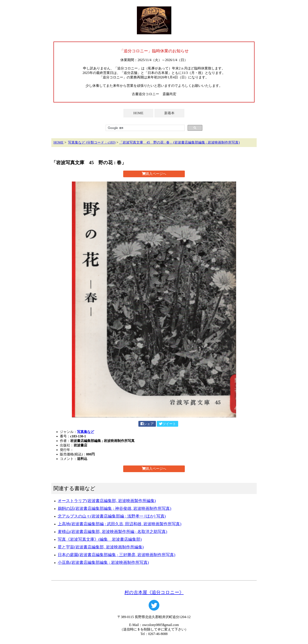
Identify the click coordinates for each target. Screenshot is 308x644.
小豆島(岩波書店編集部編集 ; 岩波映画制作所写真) (103, 562)
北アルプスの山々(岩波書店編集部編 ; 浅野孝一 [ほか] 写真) (112, 516)
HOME (138, 113)
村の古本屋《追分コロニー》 (154, 592)
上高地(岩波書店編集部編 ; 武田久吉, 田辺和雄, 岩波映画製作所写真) (120, 524)
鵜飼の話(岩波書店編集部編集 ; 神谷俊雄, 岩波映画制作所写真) (114, 508)
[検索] (145, 128)
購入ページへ (154, 174)
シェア (147, 424)
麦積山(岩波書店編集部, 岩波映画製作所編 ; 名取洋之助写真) (112, 532)
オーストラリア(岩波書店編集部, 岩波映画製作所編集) (107, 501)
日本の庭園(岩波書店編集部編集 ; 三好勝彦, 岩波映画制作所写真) (116, 555)
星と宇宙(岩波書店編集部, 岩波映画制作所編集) (101, 547)
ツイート (167, 424)
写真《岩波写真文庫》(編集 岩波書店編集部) (100, 539)
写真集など (86, 432)
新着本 (169, 113)
